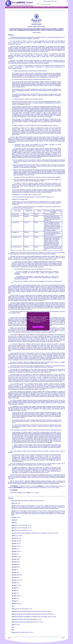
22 (44, 300)
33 (60, 341)
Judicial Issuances (28, 7)
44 (46, 389)
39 (51, 372)
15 (32, 208)
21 (11, 293)
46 (14, 448)
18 (46, 259)
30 (18, 334)
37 (63, 354)
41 (59, 379)
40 (59, 376)
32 (41, 339)
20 (18, 285)
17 (55, 256)
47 (24, 461)
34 (18, 344)
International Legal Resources (53, 7)
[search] (51, 4)
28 (55, 330)
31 (44, 336)
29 (56, 332)
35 (50, 345)
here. (42, 322)
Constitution (8, 7)
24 (21, 313)
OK (38, 327)
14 (15, 137)
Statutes (13, 7)
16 (61, 252)
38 (52, 359)
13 (20, 134)
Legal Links (62, 7)
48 (49, 472)
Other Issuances (36, 7)
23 (33, 309)
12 (13, 68)
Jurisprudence (43, 7)
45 (20, 427)
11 (31, 67)
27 (52, 325)
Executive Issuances (20, 7)
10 (34, 61)
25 (12, 572)
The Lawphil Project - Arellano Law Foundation (16, 636)
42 (63, 381)
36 (11, 350)
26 (13, 324)
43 (37, 386)
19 (13, 282)
